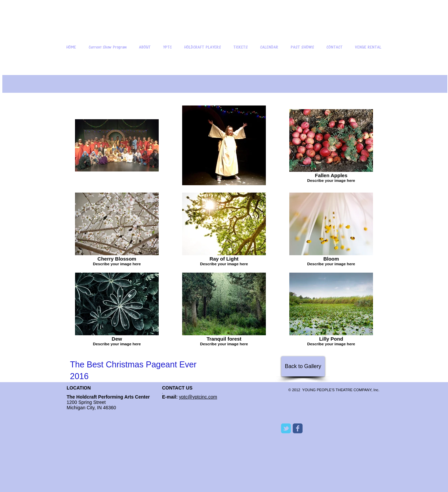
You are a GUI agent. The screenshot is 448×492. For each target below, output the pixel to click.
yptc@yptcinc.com (198, 397)
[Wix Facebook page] (298, 428)
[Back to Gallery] (303, 366)
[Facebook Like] (323, 471)
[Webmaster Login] (88, 477)
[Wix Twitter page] (286, 428)
